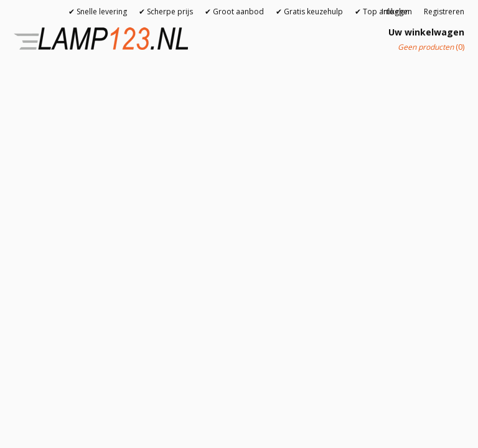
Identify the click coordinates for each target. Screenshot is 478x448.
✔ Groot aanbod (234, 12)
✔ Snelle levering (98, 12)
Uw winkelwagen (426, 32)
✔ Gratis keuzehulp (309, 12)
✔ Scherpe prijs (166, 12)
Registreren (444, 12)
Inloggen (397, 12)
